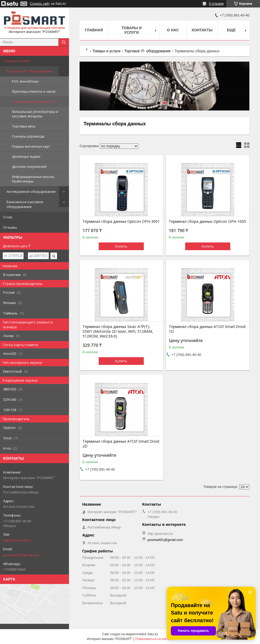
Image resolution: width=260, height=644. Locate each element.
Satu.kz (153, 634)
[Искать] (64, 42)
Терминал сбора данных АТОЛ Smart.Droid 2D (121, 444)
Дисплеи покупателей (29, 167)
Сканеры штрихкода (28, 136)
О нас (8, 217)
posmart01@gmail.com (21, 555)
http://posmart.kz (17, 540)
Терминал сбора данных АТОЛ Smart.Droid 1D (207, 329)
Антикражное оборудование (31, 191)
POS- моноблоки (25, 81)
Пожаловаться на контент (154, 639)
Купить (121, 246)
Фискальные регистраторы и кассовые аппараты (35, 114)
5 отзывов (216, 4)
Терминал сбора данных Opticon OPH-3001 (121, 221)
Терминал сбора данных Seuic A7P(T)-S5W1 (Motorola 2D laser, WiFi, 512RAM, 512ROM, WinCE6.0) (118, 331)
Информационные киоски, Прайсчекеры (33, 179)
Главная (94, 30)
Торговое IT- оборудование (30, 71)
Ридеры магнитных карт (31, 146)
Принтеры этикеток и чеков (34, 91)
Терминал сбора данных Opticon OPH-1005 (207, 221)
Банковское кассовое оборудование (25, 204)
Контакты (202, 30)
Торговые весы (24, 126)
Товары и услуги (17, 61)
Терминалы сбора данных (33, 102)
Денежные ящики (26, 157)
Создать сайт (40, 4)
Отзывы (10, 227)
